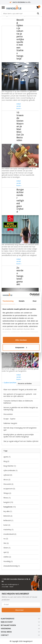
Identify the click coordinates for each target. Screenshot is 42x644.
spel (6, 552)
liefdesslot (8, 520)
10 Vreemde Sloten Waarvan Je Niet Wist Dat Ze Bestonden (20, 126)
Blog (6, 461)
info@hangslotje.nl (13, 584)
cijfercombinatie (10, 470)
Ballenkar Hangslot (10, 423)
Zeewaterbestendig (12, 566)
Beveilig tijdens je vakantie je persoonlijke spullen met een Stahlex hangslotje (20, 39)
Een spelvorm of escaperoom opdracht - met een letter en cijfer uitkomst (20, 395)
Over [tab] (35, 301)
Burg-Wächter (10, 466)
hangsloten (10, 507)
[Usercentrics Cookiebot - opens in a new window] (30, 295)
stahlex (7, 557)
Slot (6, 543)
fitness (7, 498)
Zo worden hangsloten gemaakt (20, 276)
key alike (8, 511)
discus (7, 480)
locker (7, 525)
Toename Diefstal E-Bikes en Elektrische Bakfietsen (18, 402)
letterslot (8, 516)
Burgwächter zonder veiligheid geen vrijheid (20, 201)
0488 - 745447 (9, 587)
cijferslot (8, 475)
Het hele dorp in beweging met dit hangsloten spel (20, 429)
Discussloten (8, 414)
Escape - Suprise (9, 419)
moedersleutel (10, 534)
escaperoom (9, 489)
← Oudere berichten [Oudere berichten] (9, 383)
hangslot (8, 502)
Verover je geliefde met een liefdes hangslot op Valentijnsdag (21, 409)
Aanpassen (21, 347)
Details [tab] (22, 301)
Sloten (7, 548)
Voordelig (8, 561)
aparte (7, 457)
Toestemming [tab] (8, 301)
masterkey (8, 530)
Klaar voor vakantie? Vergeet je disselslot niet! (20, 390)
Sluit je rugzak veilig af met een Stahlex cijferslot (21, 441)
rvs (6, 539)
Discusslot (8, 484)
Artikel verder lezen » (19, 106)
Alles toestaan (21, 340)
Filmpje (7, 493)
